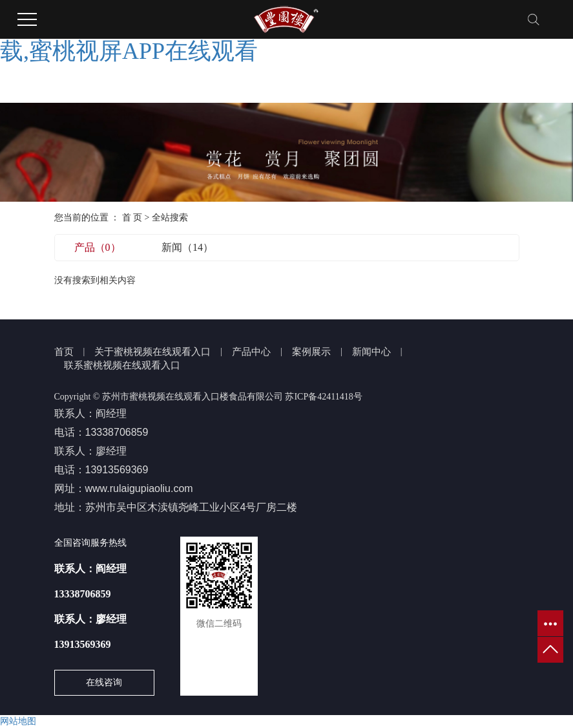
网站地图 (18, 721)
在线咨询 (104, 682)
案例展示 (311, 352)
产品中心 (251, 352)
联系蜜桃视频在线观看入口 (122, 365)
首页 (64, 352)
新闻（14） (187, 247)
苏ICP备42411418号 (323, 397)
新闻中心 (371, 352)
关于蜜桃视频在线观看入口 (152, 352)
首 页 (132, 218)
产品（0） (98, 247)
